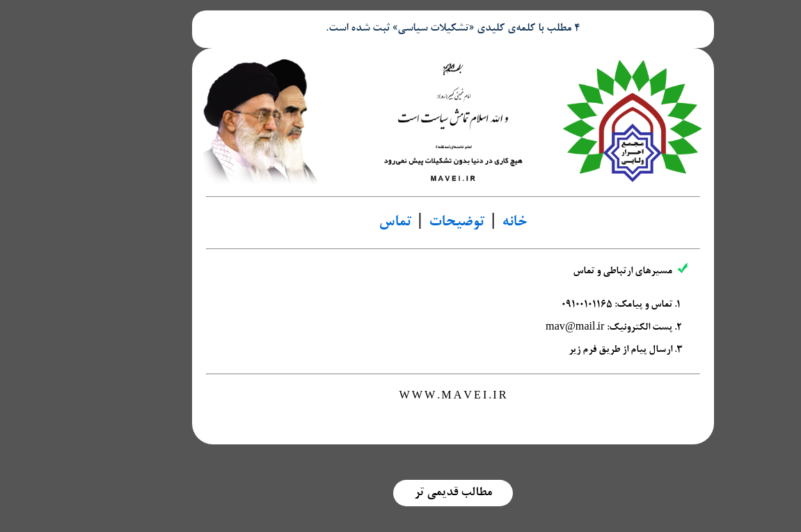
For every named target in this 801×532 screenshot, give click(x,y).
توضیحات (404, 223)
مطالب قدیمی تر (401, 493)
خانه (462, 223)
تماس (343, 223)
